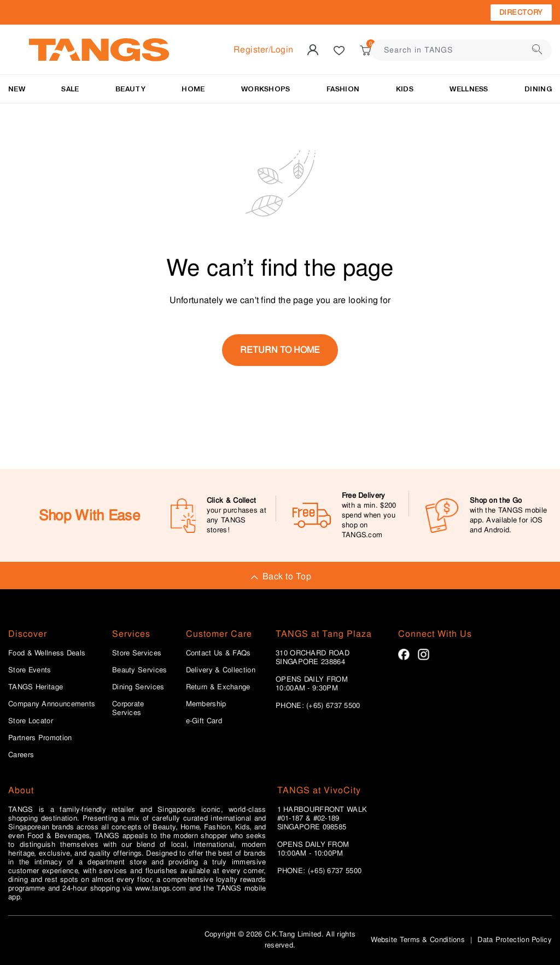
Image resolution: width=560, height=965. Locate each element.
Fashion (343, 89)
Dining (538, 89)
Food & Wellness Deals (47, 653)
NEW (17, 89)
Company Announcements (52, 704)
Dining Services (138, 687)
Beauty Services (140, 670)
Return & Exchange (218, 687)
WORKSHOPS (266, 89)
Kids (405, 89)
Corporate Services (128, 708)
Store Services (137, 653)
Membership (206, 704)
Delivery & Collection (221, 670)
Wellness (469, 89)
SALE (70, 89)
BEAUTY (130, 89)
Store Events (30, 670)
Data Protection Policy (515, 940)
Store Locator (31, 721)
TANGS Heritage (36, 687)
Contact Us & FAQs (218, 653)
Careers (21, 755)
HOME (193, 89)
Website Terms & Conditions (418, 940)
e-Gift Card (204, 721)
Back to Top (280, 576)
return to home (280, 350)
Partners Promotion (40, 738)
